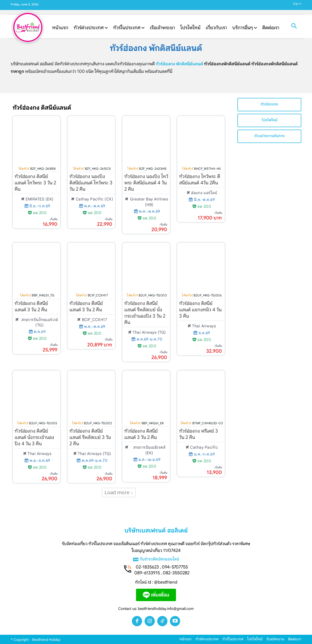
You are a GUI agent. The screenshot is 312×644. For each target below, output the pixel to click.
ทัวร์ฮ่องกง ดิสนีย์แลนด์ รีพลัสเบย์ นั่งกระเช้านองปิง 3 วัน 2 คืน (145, 313)
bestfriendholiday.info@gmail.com (166, 609)
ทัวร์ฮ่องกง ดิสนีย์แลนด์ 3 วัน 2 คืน (141, 434)
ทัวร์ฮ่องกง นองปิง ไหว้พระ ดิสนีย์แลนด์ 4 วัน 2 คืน (146, 183)
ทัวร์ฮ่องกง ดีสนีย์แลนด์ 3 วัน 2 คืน (31, 307)
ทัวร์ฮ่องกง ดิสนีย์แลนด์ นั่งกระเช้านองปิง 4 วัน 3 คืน (34, 437)
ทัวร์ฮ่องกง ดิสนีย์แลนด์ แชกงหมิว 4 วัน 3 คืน (200, 310)
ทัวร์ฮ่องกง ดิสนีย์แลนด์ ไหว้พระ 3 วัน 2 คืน (35, 183)
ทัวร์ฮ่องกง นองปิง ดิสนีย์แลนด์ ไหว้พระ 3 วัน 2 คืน (91, 183)
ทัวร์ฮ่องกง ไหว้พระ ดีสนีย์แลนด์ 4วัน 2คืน (200, 180)
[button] (294, 27)
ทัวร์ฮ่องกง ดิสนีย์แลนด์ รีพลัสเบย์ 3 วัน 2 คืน (90, 437)
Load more (119, 492)
